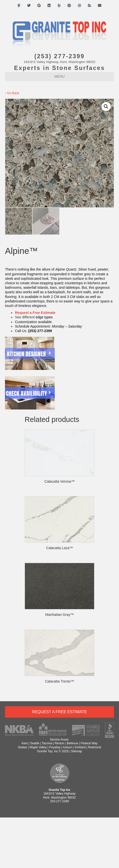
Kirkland (80, 747)
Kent (25, 743)
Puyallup (55, 747)
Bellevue (72, 743)
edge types (44, 317)
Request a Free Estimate (35, 313)
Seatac (23, 747)
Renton (60, 743)
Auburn (68, 747)
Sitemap (76, 751)
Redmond (95, 747)
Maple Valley (38, 747)
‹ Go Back (12, 93)
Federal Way (89, 743)
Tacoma (47, 743)
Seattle (35, 743)
